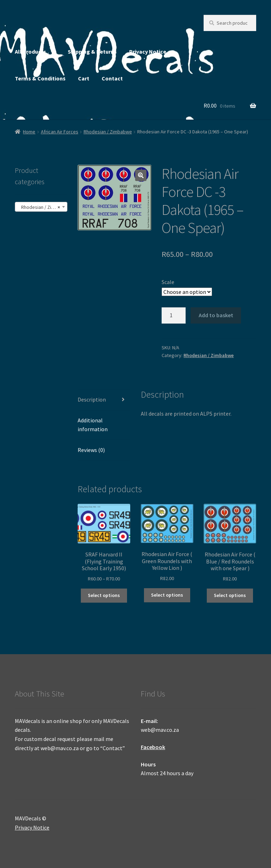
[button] (141, 175)
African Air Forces (60, 132)
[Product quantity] (174, 315)
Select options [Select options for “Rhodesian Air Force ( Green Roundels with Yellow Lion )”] (167, 595)
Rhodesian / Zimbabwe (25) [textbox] (43, 207)
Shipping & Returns (92, 52)
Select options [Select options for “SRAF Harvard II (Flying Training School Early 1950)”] (104, 595)
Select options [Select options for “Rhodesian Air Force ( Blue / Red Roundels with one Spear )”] (230, 595)
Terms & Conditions (40, 78)
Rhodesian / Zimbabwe (108, 132)
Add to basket (216, 315)
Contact (112, 78)
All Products (31, 52)
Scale (168, 282)
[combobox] (41, 207)
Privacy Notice (148, 52)
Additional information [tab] (93, 425)
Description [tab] (92, 399)
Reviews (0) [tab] (91, 450)
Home (29, 132)
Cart (84, 78)
